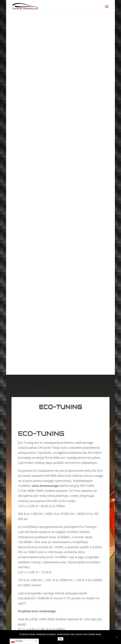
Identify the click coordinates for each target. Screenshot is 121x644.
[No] (117, 637)
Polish (17, 641)
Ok (60, 639)
